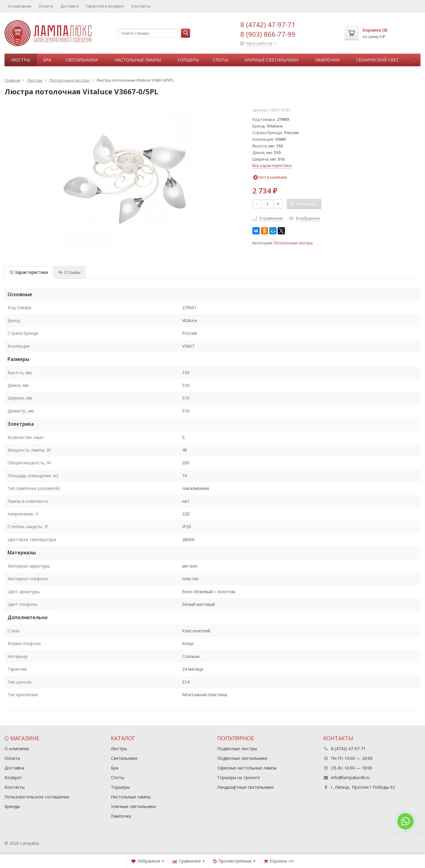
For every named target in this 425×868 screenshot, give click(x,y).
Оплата (46, 6)
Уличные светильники (271, 60)
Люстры (21, 60)
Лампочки (327, 60)
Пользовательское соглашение (37, 797)
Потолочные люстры (293, 243)
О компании (20, 6)
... (414, 60)
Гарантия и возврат (105, 6)
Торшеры (188, 60)
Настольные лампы (138, 60)
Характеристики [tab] (29, 272)
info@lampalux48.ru (350, 777)
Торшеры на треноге (239, 777)
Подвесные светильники (242, 758)
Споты (220, 60)
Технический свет (377, 60)
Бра (47, 60)
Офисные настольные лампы (247, 768)
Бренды (12, 806)
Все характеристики (272, 165)
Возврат (13, 777)
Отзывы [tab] (69, 272)
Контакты (141, 6)
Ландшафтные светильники (245, 787)
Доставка (69, 6)
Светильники (81, 60)
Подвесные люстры (237, 749)
